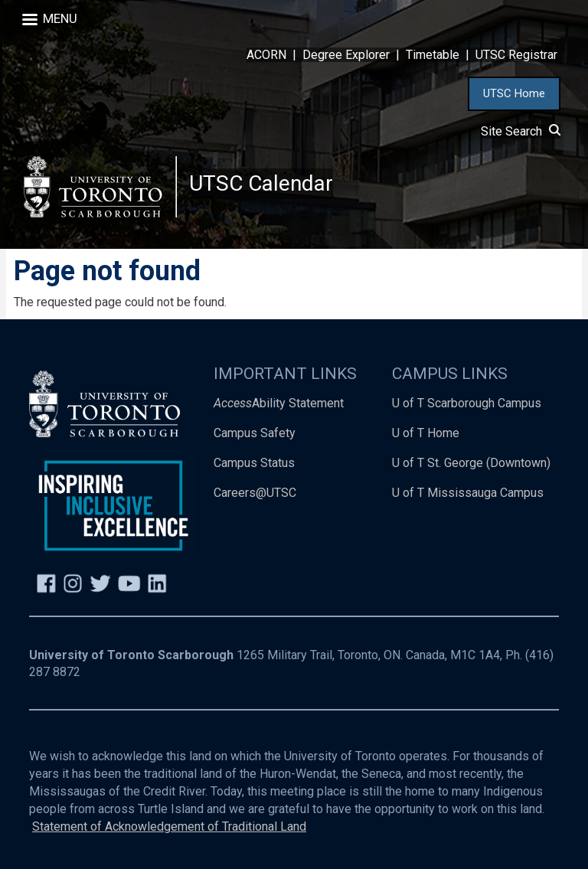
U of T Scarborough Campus (467, 403)
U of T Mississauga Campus (468, 493)
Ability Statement (279, 403)
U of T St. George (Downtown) (471, 463)
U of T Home (426, 433)
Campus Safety (255, 433)
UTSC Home (514, 93)
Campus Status (254, 463)
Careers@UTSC (255, 493)
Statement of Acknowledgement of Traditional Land (169, 827)
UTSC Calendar (261, 183)
